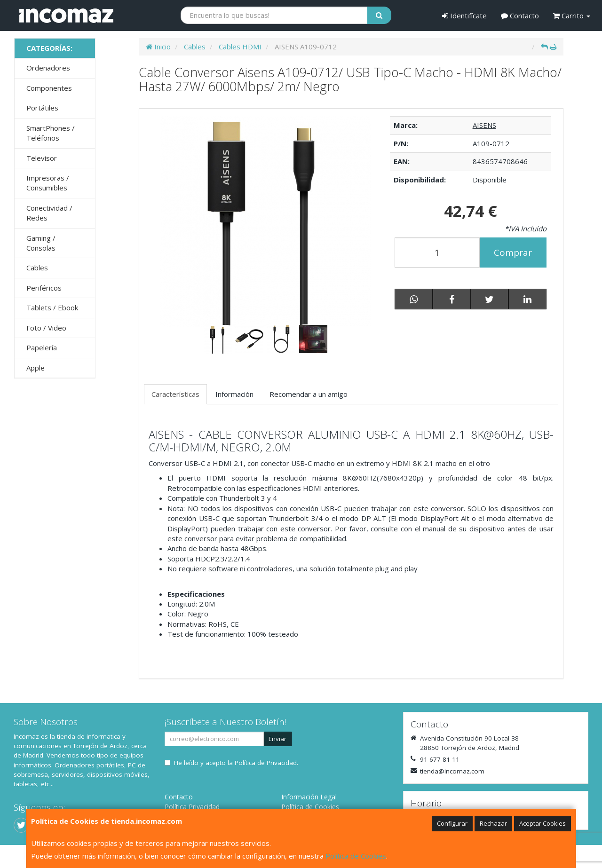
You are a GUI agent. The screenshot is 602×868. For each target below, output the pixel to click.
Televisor (42, 158)
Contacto (520, 16)
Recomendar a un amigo (309, 394)
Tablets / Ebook (52, 308)
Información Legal (309, 797)
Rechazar (493, 823)
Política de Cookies (356, 856)
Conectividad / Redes (49, 213)
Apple (36, 368)
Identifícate (464, 16)
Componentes (49, 88)
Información (234, 394)
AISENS (484, 125)
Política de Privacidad (266, 763)
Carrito (572, 16)
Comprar (513, 253)
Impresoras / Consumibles (48, 183)
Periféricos (44, 288)
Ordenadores (48, 68)
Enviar (277, 739)
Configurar (452, 823)
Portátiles (42, 108)
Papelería (42, 347)
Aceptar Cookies (543, 823)
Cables (37, 268)
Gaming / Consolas (41, 243)
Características (175, 394)
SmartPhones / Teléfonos (51, 133)
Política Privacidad (192, 807)
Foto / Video (46, 328)
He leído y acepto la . (236, 763)
